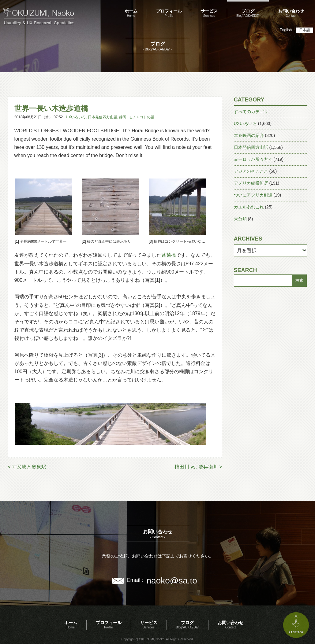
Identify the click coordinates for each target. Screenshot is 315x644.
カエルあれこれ (249, 207)
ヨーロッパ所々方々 (253, 159)
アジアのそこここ (251, 171)
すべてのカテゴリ (251, 112)
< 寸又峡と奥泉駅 (27, 467)
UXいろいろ (76, 117)
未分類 (240, 219)
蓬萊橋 (169, 255)
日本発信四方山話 (103, 117)
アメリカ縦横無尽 (251, 183)
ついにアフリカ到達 (253, 195)
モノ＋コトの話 (141, 117)
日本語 (305, 30)
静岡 (123, 117)
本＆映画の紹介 (249, 135)
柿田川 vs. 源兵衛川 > (198, 467)
